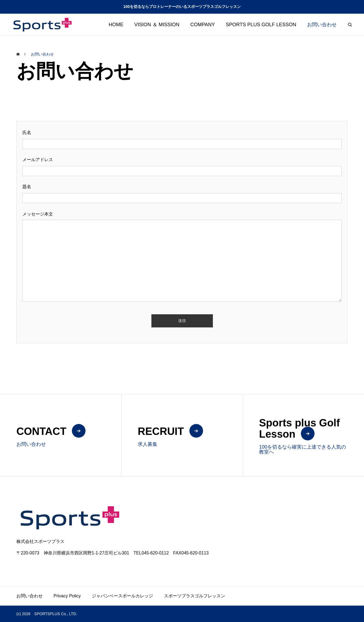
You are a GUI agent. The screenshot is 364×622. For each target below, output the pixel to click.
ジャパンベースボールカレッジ (122, 596)
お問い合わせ (322, 25)
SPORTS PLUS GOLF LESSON (261, 25)
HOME (116, 25)
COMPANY (203, 25)
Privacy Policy (67, 596)
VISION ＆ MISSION (157, 25)
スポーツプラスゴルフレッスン (195, 596)
